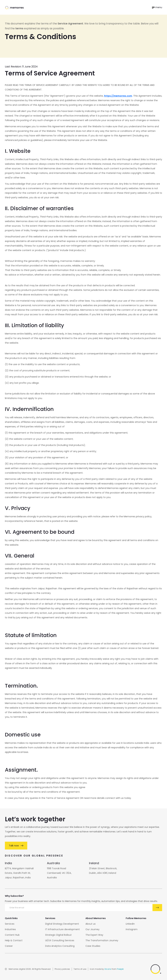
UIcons (108, 969)
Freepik (120, 969)
